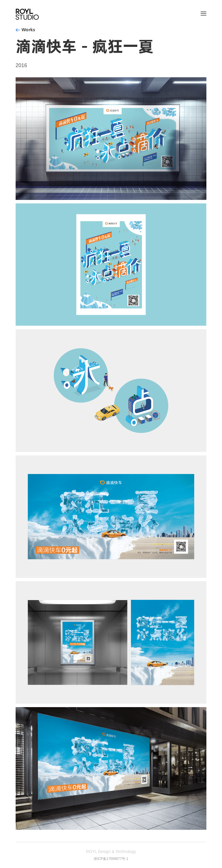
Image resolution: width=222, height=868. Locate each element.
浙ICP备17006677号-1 (111, 859)
